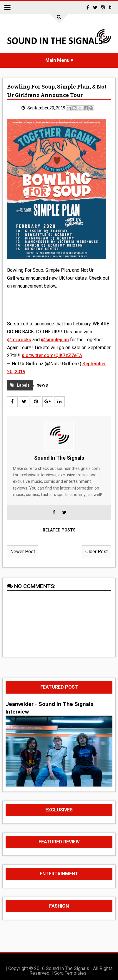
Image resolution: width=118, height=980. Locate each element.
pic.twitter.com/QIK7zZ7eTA (52, 355)
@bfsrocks (19, 340)
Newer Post (23, 552)
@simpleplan (55, 340)
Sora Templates (70, 973)
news (42, 385)
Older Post (97, 552)
